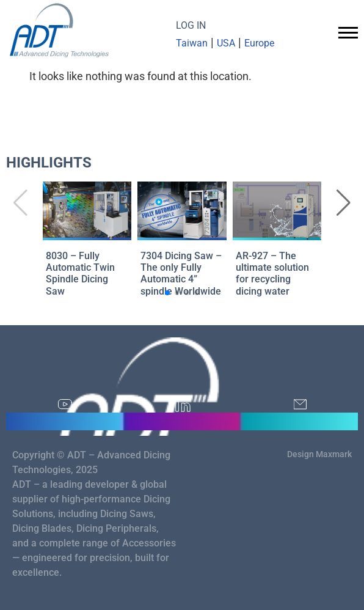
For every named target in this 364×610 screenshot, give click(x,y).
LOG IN (191, 25)
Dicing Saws (127, 514)
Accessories (149, 543)
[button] (344, 203)
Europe (259, 43)
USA (226, 43)
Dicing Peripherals (116, 528)
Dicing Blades (42, 528)
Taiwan (192, 43)
